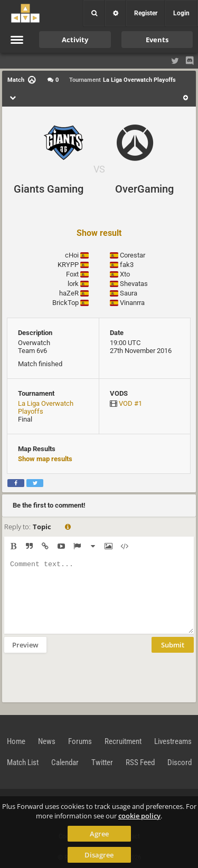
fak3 (127, 265)
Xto (125, 274)
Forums (80, 741)
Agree (99, 834)
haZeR (69, 293)
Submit (173, 645)
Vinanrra (132, 303)
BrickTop (65, 303)
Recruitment (123, 741)
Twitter (102, 762)
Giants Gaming (49, 189)
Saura (129, 293)
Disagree (99, 855)
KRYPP (68, 265)
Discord (180, 762)
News (47, 741)
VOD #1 (130, 403)
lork (73, 284)
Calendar (65, 762)
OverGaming (144, 189)
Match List (23, 762)
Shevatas (134, 284)
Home (16, 741)
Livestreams (173, 741)
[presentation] (84, 676)
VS (99, 169)
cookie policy (139, 816)
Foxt (72, 274)
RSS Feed (140, 762)
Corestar (133, 255)
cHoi (72, 255)
